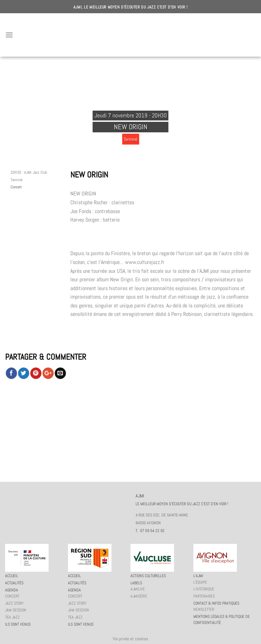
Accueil (12, 576)
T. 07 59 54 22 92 (150, 531)
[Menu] (9, 35)
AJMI (130, 35)
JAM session (16, 610)
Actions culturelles (148, 576)
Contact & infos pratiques (216, 603)
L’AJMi (198, 576)
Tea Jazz (12, 617)
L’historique (204, 589)
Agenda (12, 590)
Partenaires (204, 596)
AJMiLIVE (138, 589)
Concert (16, 187)
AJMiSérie (139, 596)
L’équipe (200, 582)
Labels (136, 583)
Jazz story (14, 603)
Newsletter (204, 609)
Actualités (14, 583)
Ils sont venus (18, 624)
